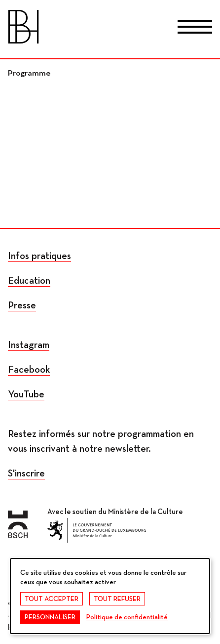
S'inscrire (26, 473)
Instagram (29, 345)
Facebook (29, 370)
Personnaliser (50, 617)
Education (29, 281)
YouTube (26, 394)
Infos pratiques (39, 256)
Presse (22, 305)
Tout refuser (117, 599)
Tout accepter (52, 599)
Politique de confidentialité (127, 617)
